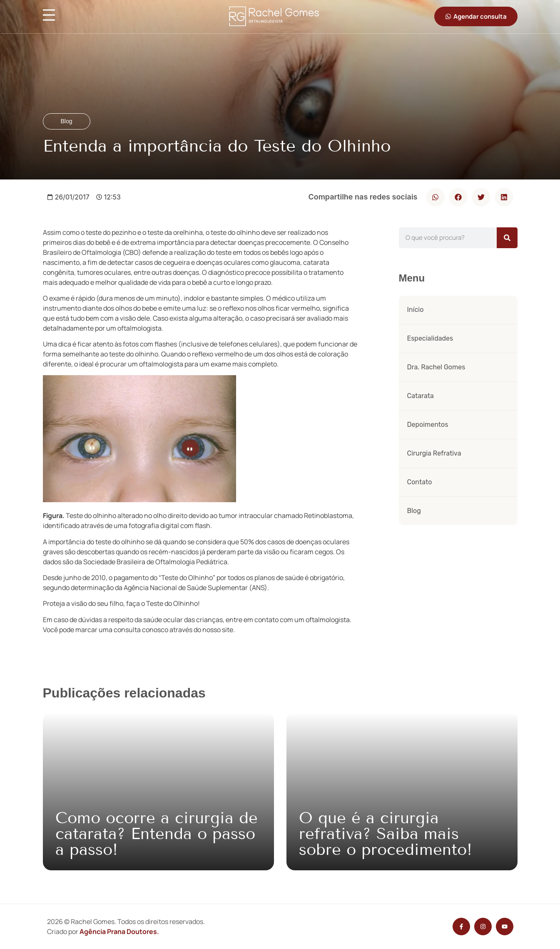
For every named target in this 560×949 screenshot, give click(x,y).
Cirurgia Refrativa (434, 453)
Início (416, 310)
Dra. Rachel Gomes (436, 367)
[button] (435, 197)
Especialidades (430, 338)
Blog (414, 511)
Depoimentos (428, 425)
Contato (420, 482)
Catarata (421, 396)
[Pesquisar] (507, 238)
